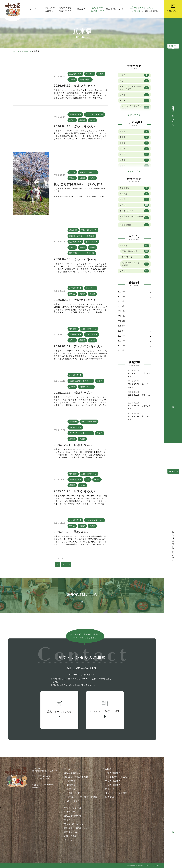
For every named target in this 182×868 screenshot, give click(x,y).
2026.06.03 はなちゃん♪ (139, 375)
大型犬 (72, 294)
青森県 (134, 132)
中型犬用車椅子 (113, 781)
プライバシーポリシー (75, 824)
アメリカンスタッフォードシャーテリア (134, 88)
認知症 (92, 247)
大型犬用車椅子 (113, 785)
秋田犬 (134, 75)
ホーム (16, 51)
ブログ (67, 820)
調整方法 (71, 789)
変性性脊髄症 (85, 80)
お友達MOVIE (75, 74)
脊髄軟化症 (134, 188)
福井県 (134, 149)
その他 (92, 120)
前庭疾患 (134, 194)
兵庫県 (72, 80)
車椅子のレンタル (73, 808)
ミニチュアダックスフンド (81, 381)
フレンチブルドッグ (95, 114)
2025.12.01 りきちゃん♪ (73, 445)
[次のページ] (69, 565)
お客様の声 (26, 51)
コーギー (90, 74)
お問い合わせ (71, 836)
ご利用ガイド (73, 793)
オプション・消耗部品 (116, 793)
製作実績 (110, 797)
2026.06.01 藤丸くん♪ (139, 396)
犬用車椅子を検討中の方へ (77, 777)
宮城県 (134, 143)
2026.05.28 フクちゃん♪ (139, 407)
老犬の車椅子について (78, 801)
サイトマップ (71, 840)
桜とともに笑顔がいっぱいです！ (78, 184)
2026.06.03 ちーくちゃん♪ (139, 386)
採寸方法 (71, 781)
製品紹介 (107, 769)
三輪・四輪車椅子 (89, 230)
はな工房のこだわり (74, 773)
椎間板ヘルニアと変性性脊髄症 (82, 797)
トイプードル (92, 242)
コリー (134, 81)
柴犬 (88, 479)
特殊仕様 (73, 230)
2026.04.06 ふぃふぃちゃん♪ (76, 259)
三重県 (134, 160)
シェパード (91, 288)
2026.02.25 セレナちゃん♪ (75, 300)
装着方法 (71, 785)
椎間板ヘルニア (86, 387)
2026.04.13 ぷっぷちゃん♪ (75, 126)
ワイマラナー (92, 335)
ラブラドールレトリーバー (81, 433)
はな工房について (73, 816)
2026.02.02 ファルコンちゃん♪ (78, 346)
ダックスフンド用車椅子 (117, 777)
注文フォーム (71, 832)
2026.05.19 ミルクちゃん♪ (75, 86)
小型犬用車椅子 (113, 773)
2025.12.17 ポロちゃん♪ (73, 393)
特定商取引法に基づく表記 (77, 828)
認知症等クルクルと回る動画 (82, 236)
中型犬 (101, 74)
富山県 (134, 137)
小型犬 (72, 247)
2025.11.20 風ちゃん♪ (71, 532)
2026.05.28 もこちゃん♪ (139, 418)
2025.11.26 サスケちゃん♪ (75, 491)
